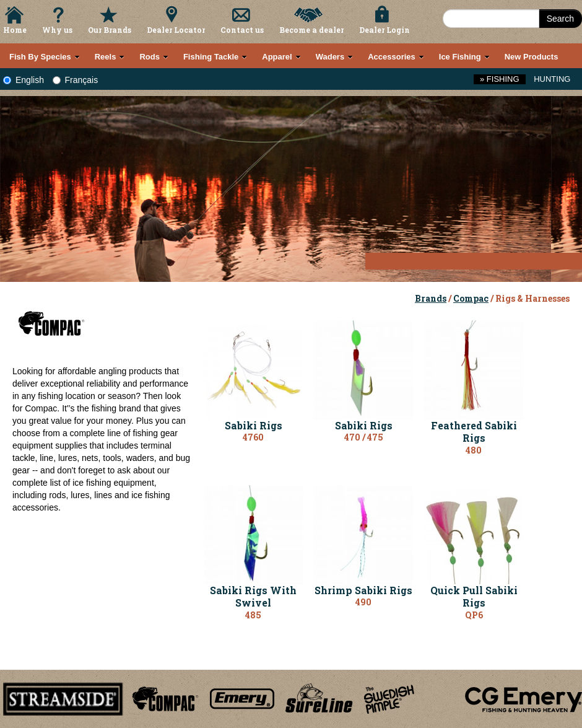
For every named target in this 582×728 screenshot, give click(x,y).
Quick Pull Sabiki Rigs (474, 597)
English (24, 80)
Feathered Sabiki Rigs (474, 432)
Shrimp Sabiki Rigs (363, 590)
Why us (57, 30)
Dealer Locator (176, 30)
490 (363, 602)
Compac (471, 298)
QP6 (474, 615)
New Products (532, 57)
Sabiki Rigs (254, 425)
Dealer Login (384, 30)
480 (474, 450)
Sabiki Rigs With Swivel (253, 597)
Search (560, 19)
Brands (431, 298)
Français (76, 80)
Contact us (242, 30)
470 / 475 (364, 437)
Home (15, 30)
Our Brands (110, 30)
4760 (253, 437)
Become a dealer (311, 30)
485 (253, 615)
